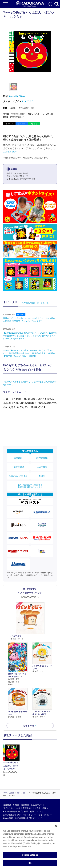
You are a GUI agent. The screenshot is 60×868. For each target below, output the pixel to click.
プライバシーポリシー (27, 815)
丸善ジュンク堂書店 (18, 476)
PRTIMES (21, 314)
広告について (37, 805)
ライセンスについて (12, 808)
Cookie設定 (8, 818)
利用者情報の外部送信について (29, 818)
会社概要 (7, 805)
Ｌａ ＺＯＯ (28, 101)
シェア (23, 124)
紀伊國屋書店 (42, 458)
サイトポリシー (45, 815)
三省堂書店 (42, 467)
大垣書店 (18, 458)
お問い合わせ (9, 815)
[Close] (56, 826)
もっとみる (28, 726)
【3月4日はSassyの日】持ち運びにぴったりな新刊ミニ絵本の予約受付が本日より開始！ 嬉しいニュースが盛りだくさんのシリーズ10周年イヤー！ (30, 336)
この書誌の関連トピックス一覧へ (36, 303)
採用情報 (25, 805)
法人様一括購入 (41, 808)
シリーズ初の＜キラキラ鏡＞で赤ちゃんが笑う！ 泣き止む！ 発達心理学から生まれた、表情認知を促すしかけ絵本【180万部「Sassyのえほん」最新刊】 (29, 353)
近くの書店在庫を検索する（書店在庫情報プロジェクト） (30, 486)
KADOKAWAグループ (12, 812)
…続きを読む (10, 152)
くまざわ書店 (18, 467)
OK (30, 863)
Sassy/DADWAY (17, 96)
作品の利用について (33, 812)
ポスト (11, 124)
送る (35, 124)
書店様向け (28, 808)
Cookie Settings (30, 855)
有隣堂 (42, 476)
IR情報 (16, 805)
